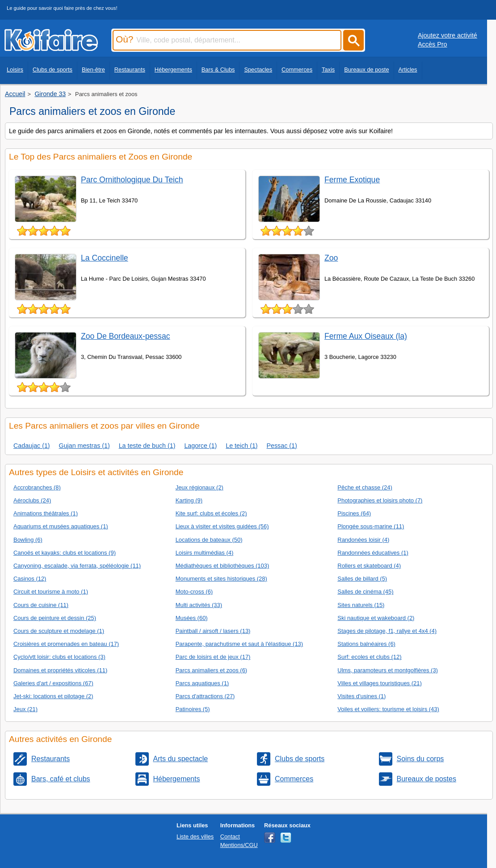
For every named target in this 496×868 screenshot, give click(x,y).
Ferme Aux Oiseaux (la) (366, 336)
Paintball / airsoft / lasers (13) (213, 631)
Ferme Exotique (352, 180)
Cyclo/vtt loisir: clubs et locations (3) (59, 657)
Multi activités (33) (199, 605)
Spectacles (258, 70)
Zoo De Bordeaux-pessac (126, 336)
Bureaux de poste (366, 70)
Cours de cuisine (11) (41, 605)
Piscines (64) (354, 513)
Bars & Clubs (218, 70)
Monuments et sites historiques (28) (221, 579)
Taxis (328, 70)
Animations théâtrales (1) (46, 513)
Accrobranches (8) (37, 487)
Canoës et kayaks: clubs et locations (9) (65, 553)
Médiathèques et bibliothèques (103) (223, 566)
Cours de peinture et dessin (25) (55, 618)
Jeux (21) (25, 709)
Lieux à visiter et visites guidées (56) (222, 526)
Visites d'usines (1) (361, 696)
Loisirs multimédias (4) (205, 553)
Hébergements (173, 70)
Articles (408, 70)
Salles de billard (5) (362, 579)
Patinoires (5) (193, 709)
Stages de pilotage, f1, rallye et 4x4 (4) (387, 631)
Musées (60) (192, 618)
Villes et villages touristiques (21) (379, 683)
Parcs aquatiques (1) (202, 683)
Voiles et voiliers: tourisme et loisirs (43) (388, 709)
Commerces (297, 70)
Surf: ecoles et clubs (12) (369, 657)
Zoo (331, 258)
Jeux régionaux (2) (200, 487)
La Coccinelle (105, 258)
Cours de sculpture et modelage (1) (59, 631)
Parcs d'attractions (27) (205, 696)
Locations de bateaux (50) (209, 540)
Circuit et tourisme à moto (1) (51, 592)
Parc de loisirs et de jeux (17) (213, 657)
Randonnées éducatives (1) (373, 553)
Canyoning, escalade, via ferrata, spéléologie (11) (77, 566)
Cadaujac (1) (32, 446)
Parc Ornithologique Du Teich (132, 180)
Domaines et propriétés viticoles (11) (60, 670)
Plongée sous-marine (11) (371, 526)
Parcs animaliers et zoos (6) (212, 670)
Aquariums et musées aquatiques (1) (61, 526)
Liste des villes (195, 836)
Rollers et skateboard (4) (369, 566)
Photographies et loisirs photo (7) (380, 500)
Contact (230, 836)
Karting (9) (189, 500)
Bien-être (93, 70)
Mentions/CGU (239, 845)
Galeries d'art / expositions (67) (53, 683)
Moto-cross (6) (194, 592)
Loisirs (15, 70)
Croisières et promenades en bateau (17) (66, 644)
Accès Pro (433, 44)
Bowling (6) (28, 540)
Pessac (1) (282, 446)
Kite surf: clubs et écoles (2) (211, 513)
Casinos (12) (30, 579)
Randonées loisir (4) (363, 540)
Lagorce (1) (200, 446)
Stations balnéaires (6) (366, 644)
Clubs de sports (53, 70)
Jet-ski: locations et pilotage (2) (53, 696)
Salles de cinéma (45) (365, 592)
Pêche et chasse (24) (365, 487)
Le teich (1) (242, 446)
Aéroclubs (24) (32, 500)
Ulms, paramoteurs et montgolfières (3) (388, 670)
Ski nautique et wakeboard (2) (376, 618)
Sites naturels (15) (361, 605)
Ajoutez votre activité (448, 35)
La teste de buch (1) (147, 446)
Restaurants (130, 70)
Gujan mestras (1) (84, 446)
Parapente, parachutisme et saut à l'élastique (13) (239, 644)
